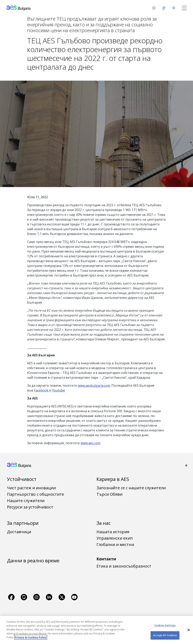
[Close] (189, 630)
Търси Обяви (109, 494)
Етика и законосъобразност (124, 566)
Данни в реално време (33, 560)
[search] (174, 8)
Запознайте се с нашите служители (131, 488)
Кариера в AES (113, 479)
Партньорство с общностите (35, 494)
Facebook (42, 390)
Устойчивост (22, 479)
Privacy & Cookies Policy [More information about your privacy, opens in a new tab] (31, 637)
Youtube (58, 390)
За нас (104, 523)
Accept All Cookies (165, 635)
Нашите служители (26, 501)
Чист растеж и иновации (31, 488)
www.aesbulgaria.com (94, 385)
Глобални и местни (115, 544)
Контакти (106, 559)
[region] (96, 630)
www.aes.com (90, 443)
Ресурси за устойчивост (30, 507)
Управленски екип (115, 538)
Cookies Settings (165, 625)
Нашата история (113, 532)
